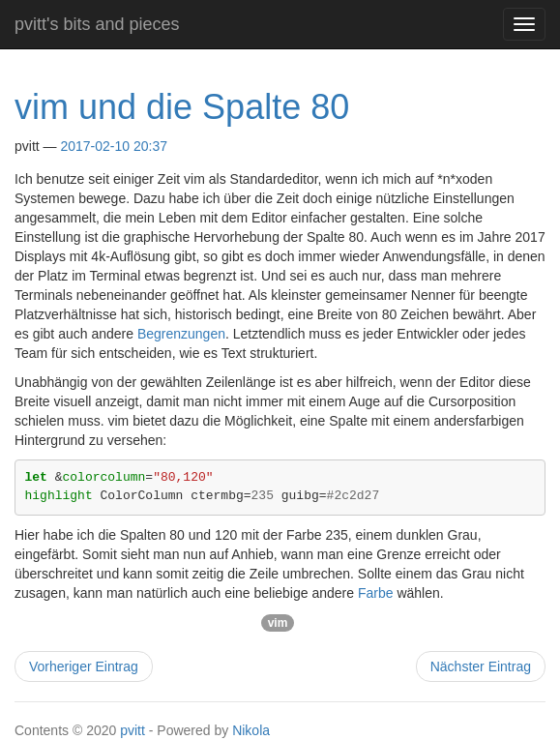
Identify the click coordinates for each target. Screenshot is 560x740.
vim (278, 623)
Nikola (251, 730)
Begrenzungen (181, 334)
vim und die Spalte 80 (182, 107)
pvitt (133, 730)
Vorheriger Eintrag (84, 666)
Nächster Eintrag (481, 666)
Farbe (376, 593)
